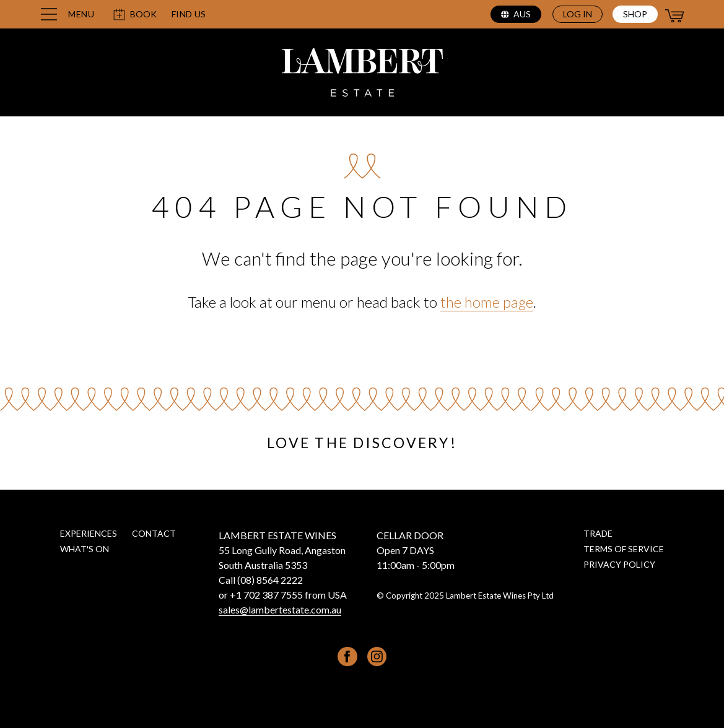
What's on (85, 549)
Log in (578, 14)
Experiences (89, 533)
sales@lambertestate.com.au (280, 609)
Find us (189, 14)
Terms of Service (624, 549)
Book (135, 15)
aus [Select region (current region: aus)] (516, 14)
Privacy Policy (619, 564)
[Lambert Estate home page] (362, 74)
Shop (635, 14)
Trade (598, 533)
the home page (487, 302)
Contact (154, 533)
